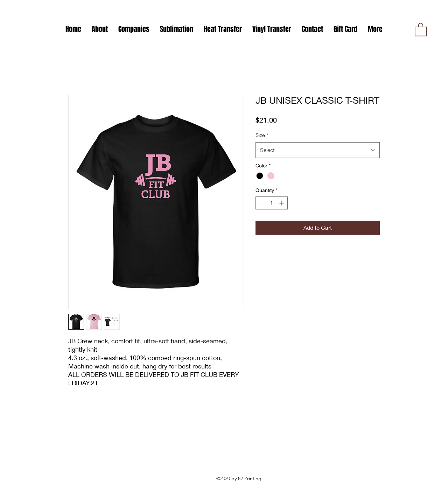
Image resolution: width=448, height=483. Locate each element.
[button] (134, 29)
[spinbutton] (272, 203)
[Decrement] (261, 203)
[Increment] (282, 203)
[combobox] (318, 150)
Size (262, 135)
